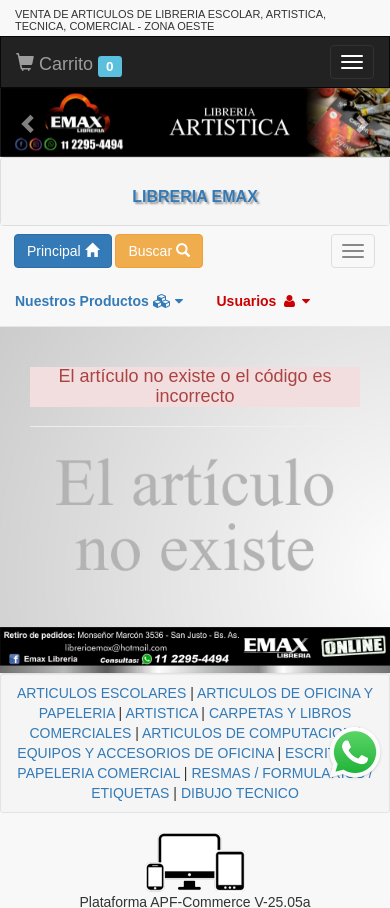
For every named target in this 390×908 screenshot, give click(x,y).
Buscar (158, 251)
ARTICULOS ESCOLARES (101, 693)
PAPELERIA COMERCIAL (98, 773)
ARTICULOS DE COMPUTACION (247, 733)
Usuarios (263, 301)
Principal (63, 251)
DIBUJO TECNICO (240, 793)
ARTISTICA (161, 713)
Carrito (69, 65)
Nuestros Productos (99, 301)
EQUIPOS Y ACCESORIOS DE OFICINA (145, 753)
